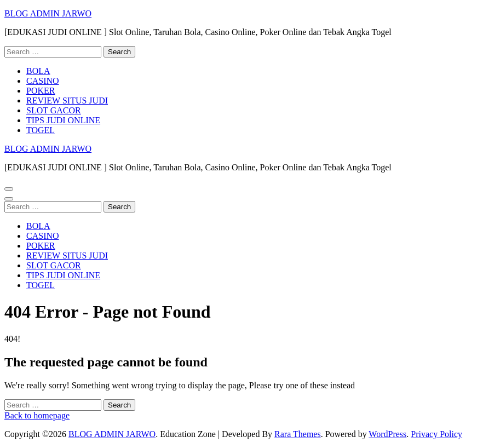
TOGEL (41, 130)
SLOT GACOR (54, 110)
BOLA (38, 71)
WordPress (387, 434)
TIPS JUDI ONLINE (63, 120)
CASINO (43, 81)
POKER (41, 91)
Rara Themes (298, 434)
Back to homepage (37, 415)
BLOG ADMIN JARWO (48, 13)
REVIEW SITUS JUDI (67, 100)
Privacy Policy (436, 434)
